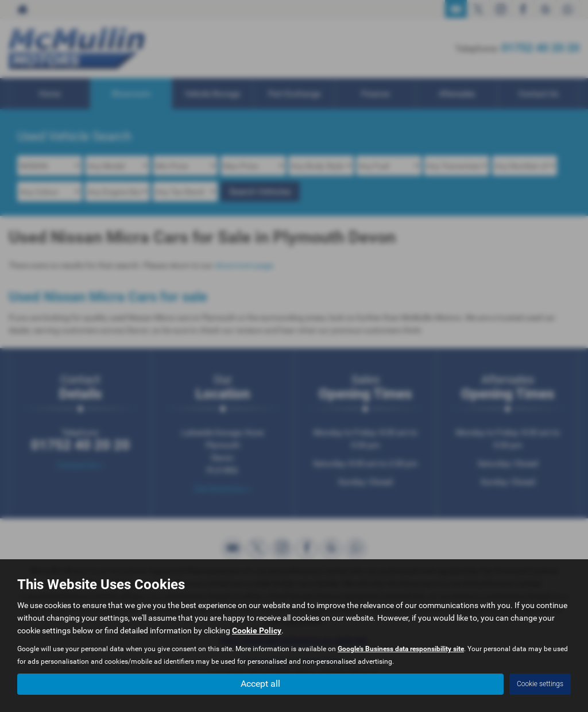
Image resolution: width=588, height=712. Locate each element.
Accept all (260, 684)
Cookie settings (540, 684)
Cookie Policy (257, 630)
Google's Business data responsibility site (401, 649)
